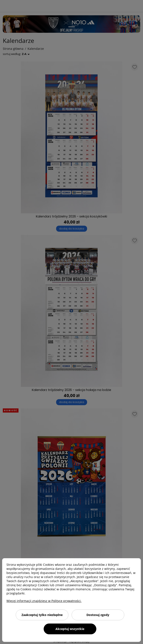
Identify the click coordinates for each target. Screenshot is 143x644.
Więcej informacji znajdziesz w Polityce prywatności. (44, 601)
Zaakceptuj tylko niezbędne (42, 615)
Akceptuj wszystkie (70, 629)
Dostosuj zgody (98, 615)
